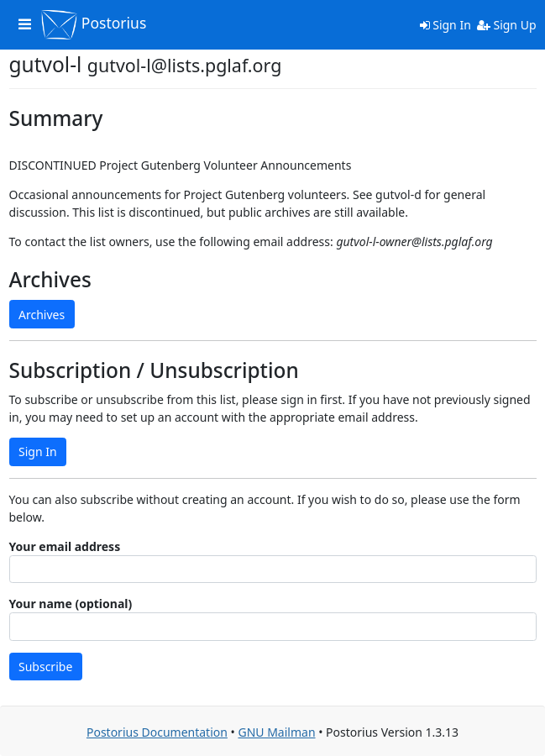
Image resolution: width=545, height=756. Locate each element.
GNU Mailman (276, 732)
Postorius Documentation (157, 732)
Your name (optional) (71, 604)
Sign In (445, 25)
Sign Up (507, 25)
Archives (42, 315)
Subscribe (45, 667)
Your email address (65, 546)
